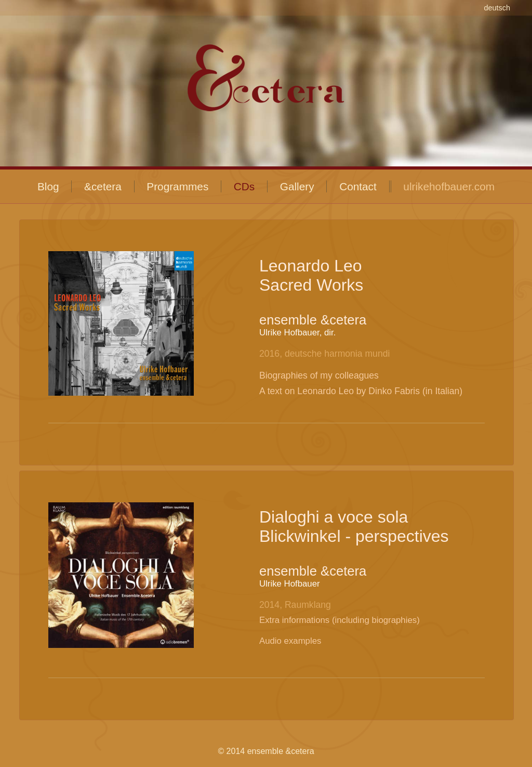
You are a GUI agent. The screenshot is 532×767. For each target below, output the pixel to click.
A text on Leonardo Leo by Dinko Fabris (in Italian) (361, 391)
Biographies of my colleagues (319, 375)
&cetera (103, 186)
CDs (244, 186)
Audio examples (290, 641)
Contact (358, 186)
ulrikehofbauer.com (449, 186)
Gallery (297, 186)
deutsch (497, 8)
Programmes (177, 186)
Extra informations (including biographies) (340, 620)
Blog (48, 186)
